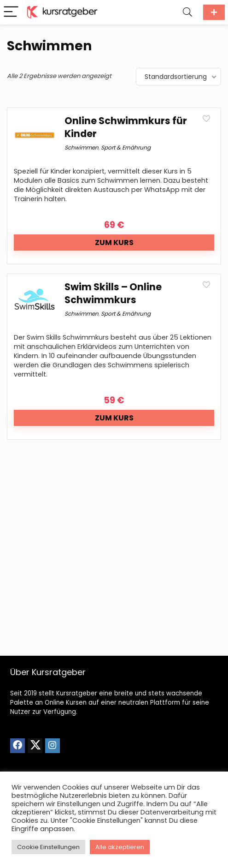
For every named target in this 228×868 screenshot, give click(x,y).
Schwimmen (82, 147)
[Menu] (11, 12)
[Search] (187, 12)
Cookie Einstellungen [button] (48, 847)
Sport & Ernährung (126, 147)
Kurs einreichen (214, 12)
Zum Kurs (114, 242)
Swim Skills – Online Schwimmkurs (113, 293)
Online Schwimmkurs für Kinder (126, 127)
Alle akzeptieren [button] (120, 847)
